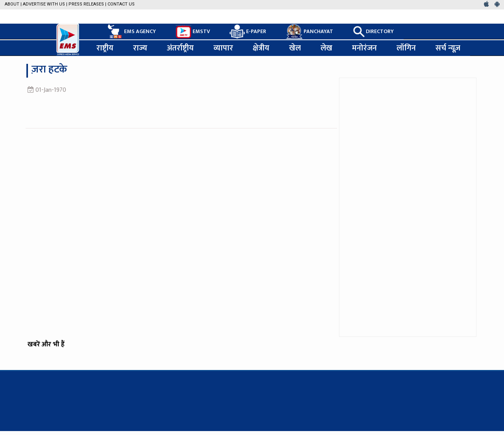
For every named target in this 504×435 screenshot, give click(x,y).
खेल (295, 48)
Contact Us (121, 4)
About (12, 4)
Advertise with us (44, 4)
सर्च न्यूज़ (448, 48)
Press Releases (86, 4)
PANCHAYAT (309, 32)
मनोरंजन (364, 48)
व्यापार (223, 48)
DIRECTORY (373, 32)
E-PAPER (248, 32)
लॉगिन (406, 48)
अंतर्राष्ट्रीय (180, 48)
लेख (326, 48)
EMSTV (193, 32)
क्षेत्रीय (261, 48)
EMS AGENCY (131, 32)
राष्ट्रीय (105, 48)
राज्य (140, 48)
